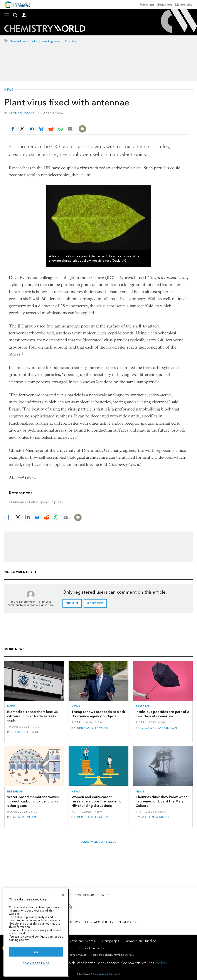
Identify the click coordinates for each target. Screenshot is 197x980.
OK (36, 952)
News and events (82, 941)
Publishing (147, 5)
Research (143, 706)
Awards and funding (141, 941)
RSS (103, 895)
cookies (161, 963)
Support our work (91, 948)
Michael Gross (22, 113)
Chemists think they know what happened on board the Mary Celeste (161, 801)
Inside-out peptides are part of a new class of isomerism (162, 714)
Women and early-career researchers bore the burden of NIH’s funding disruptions (97, 801)
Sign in (72, 603)
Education (165, 5)
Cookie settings (36, 963)
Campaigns (110, 941)
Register (95, 603)
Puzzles (71, 41)
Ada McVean (24, 817)
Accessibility (104, 922)
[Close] (63, 895)
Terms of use (79, 922)
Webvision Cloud (109, 974)
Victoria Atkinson (159, 728)
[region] (36, 933)
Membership (184, 5)
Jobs (34, 41)
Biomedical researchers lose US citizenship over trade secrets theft (33, 716)
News (9, 90)
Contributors (84, 895)
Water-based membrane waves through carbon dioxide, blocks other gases (33, 801)
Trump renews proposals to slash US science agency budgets (98, 714)
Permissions (127, 922)
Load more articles (98, 842)
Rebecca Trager (28, 732)
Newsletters (18, 41)
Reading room (51, 41)
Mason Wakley (156, 817)
